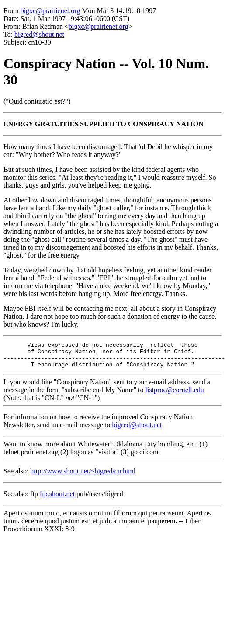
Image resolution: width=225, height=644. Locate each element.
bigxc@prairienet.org (50, 11)
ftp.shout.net (57, 499)
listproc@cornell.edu (175, 395)
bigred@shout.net (39, 34)
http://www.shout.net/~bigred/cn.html (83, 476)
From (11, 11)
